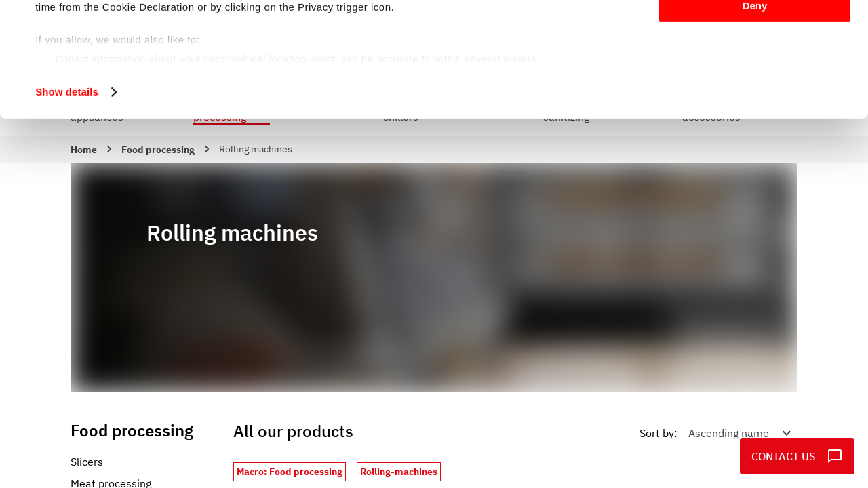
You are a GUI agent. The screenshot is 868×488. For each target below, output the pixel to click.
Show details (67, 199)
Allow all (755, 34)
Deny (755, 113)
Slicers (87, 462)
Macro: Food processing (290, 472)
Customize (755, 74)
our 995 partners (118, 49)
